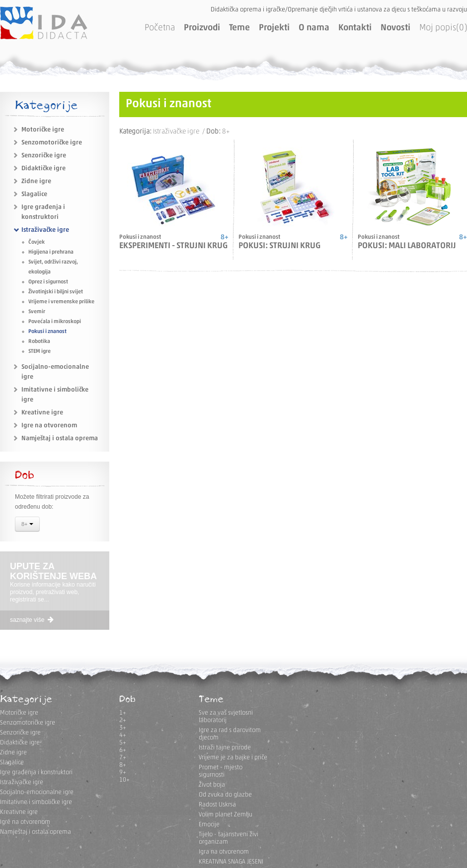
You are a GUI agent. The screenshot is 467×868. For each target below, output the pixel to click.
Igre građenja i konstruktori (36, 772)
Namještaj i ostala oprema (60, 438)
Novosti (395, 28)
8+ (27, 525)
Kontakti (355, 28)
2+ (123, 720)
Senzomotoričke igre (52, 143)
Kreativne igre (42, 413)
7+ (123, 758)
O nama (314, 28)
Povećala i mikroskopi (55, 322)
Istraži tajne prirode (225, 748)
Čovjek (37, 242)
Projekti (274, 28)
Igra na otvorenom (224, 852)
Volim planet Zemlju (226, 815)
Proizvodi (202, 28)
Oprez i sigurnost (48, 282)
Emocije (209, 825)
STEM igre (39, 352)
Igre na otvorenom (49, 426)
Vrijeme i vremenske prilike (61, 302)
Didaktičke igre (43, 168)
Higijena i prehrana (51, 252)
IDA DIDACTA (44, 23)
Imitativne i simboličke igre (36, 802)
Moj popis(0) (443, 28)
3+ (123, 728)
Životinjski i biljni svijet (56, 292)
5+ (123, 743)
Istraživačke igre (45, 230)
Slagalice (34, 194)
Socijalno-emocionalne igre (37, 792)
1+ (123, 713)
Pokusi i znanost (47, 332)
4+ (123, 735)
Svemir (37, 312)
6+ (123, 750)
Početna (160, 28)
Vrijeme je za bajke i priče (233, 758)
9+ (123, 772)
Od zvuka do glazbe (225, 795)
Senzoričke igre (44, 156)
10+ (124, 780)
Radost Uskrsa (217, 805)
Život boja (212, 785)
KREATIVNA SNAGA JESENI (231, 862)
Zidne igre (36, 181)
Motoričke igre (43, 130)
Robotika (39, 342)
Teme (239, 28)
